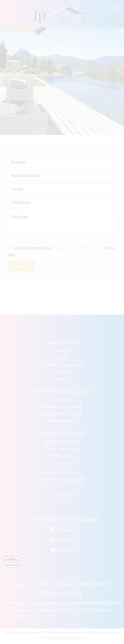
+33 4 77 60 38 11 (62, 472)
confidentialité (86, 632)
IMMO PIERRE (62, 442)
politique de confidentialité (78, 248)
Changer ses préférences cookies (43, 583)
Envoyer (22, 266)
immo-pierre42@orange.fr (62, 479)
